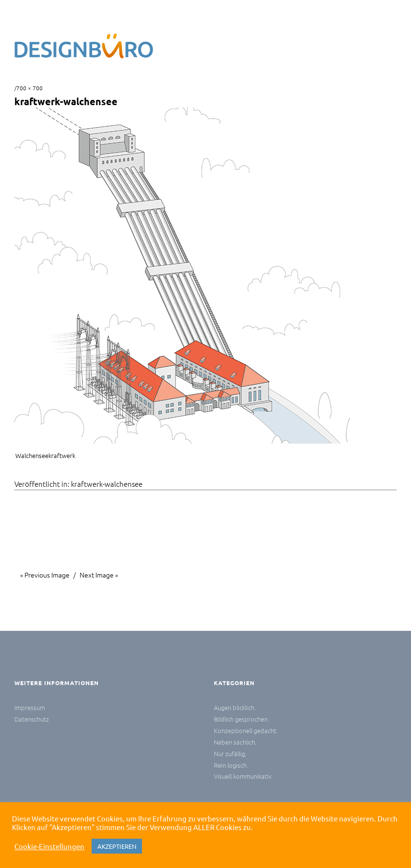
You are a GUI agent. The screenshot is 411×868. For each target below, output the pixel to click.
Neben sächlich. (235, 742)
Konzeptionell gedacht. (246, 730)
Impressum (30, 707)
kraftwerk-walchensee (107, 484)
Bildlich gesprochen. (241, 719)
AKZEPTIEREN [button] (117, 846)
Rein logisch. (231, 765)
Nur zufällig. (230, 753)
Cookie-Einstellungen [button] (49, 846)
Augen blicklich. (235, 707)
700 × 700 (29, 88)
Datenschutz (32, 719)
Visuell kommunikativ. (243, 776)
